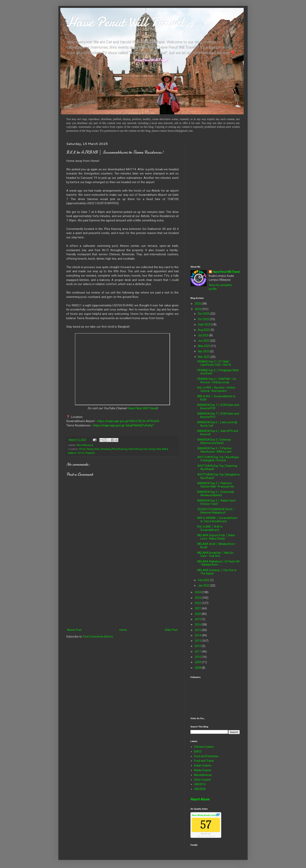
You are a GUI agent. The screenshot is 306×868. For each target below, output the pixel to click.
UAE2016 (200, 784)
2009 (198, 662)
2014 (198, 635)
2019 (198, 619)
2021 (198, 608)
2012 (198, 646)
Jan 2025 (204, 586)
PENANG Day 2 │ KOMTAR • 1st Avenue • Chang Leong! (217, 381)
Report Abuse (200, 799)
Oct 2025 (204, 319)
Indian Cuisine (203, 765)
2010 (198, 657)
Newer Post (74, 630)
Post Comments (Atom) (98, 637)
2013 (198, 641)
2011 (198, 652)
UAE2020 (200, 789)
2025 (198, 309)
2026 (198, 304)
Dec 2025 (204, 314)
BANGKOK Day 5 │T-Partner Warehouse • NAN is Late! (215, 450)
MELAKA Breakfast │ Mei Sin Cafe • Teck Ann (215, 554)
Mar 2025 (204, 357)
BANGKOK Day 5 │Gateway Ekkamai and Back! (214, 441)
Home (123, 630)
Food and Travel (204, 761)
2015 (198, 630)
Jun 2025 (204, 341)
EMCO (198, 751)
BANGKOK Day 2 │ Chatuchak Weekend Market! (216, 494)
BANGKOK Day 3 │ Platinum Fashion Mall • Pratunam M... (216, 485)
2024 (198, 592)
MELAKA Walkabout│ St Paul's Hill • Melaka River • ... (218, 563)
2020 (198, 614)
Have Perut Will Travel (142, 408)
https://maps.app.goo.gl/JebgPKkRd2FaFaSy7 (124, 425)
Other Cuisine (202, 780)
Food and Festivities (206, 756)
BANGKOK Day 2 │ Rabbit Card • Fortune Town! (217, 502)
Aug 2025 (204, 330)
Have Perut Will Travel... (132, 22)
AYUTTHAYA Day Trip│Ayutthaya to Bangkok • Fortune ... (218, 459)
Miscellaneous (85, 445)
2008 (198, 668)
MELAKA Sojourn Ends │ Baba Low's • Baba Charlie (216, 537)
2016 (198, 625)
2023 (198, 598)
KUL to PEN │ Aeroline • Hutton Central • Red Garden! (216, 389)
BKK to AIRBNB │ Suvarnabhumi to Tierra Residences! (217, 520)
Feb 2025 (204, 580)
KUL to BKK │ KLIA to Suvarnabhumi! (210, 528)
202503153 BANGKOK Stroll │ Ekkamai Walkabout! (216, 511)
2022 (198, 603)
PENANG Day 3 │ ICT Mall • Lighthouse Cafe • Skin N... (215, 363)
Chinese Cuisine (204, 747)
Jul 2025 (204, 335)
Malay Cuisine (203, 770)
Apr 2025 (204, 351)
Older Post (171, 630)
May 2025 (204, 346)
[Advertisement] (122, 595)
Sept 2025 (205, 324)
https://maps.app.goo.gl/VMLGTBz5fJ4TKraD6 (128, 421)
